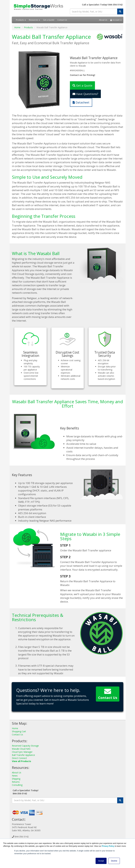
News (15, 776)
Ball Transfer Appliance (23, 755)
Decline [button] (114, 861)
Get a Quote (82, 85)
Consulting (17, 785)
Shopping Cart (19, 731)
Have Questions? (85, 94)
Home (17, 27)
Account (116, 20)
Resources (34, 20)
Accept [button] (101, 861)
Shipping (16, 779)
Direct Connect (19, 758)
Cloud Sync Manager (22, 752)
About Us (103, 20)
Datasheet (81, 102)
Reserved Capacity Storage (25, 746)
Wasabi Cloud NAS (21, 749)
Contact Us (62, 20)
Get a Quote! (49, 20)
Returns (16, 782)
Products (21, 20)
